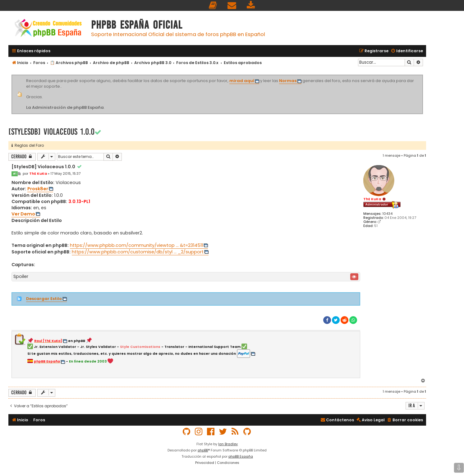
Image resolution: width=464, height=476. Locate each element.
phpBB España (241, 456)
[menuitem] (213, 5)
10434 (387, 214)
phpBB (203, 450)
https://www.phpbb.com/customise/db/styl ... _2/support (138, 252)
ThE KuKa (372, 199)
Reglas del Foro (28, 145)
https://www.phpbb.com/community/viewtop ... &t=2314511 (136, 245)
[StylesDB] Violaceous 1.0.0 (51, 132)
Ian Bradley (228, 444)
